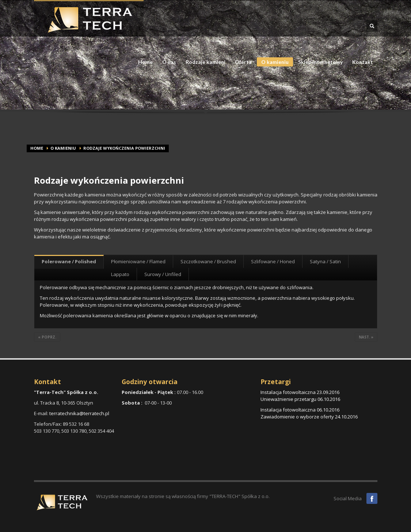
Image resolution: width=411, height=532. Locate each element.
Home (145, 62)
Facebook (372, 498)
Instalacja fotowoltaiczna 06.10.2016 (300, 410)
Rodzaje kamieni (203, 62)
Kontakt (363, 62)
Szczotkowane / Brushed (208, 261)
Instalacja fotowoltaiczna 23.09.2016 (300, 392)
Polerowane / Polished (69, 261)
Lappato (120, 274)
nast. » (366, 337)
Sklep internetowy (320, 62)
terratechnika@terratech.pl (79, 413)
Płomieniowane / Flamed (138, 261)
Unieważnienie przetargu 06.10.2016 (300, 399)
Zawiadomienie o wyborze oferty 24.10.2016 (309, 417)
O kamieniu (273, 63)
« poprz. (47, 337)
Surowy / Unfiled (163, 274)
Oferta (241, 62)
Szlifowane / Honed (273, 261)
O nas (167, 62)
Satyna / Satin (325, 261)
